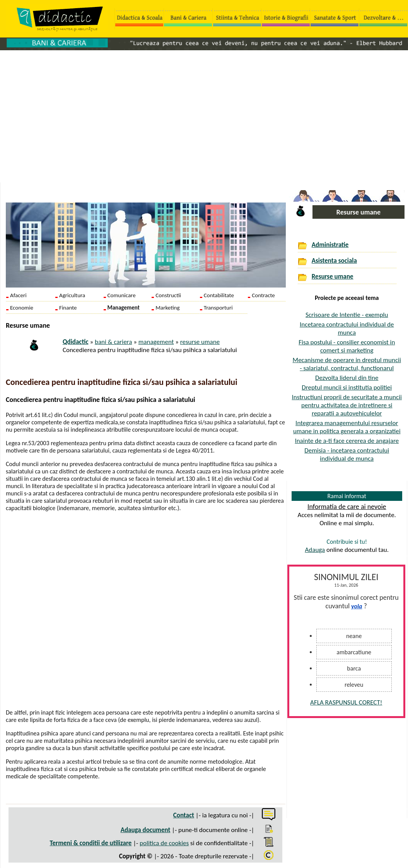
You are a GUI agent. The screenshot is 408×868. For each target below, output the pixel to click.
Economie (22, 308)
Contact (184, 815)
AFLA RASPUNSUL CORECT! (346, 702)
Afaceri (18, 295)
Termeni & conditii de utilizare (91, 843)
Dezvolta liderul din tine (347, 378)
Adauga (315, 550)
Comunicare (122, 295)
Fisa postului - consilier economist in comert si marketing (347, 346)
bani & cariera (113, 342)
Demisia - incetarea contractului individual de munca (347, 454)
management (156, 342)
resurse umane (200, 342)
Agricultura (72, 295)
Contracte (263, 295)
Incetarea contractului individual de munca (347, 328)
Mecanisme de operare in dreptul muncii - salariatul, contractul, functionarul (347, 364)
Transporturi (218, 308)
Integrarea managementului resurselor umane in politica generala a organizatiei (347, 427)
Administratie (330, 245)
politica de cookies (164, 843)
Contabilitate (219, 295)
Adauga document (146, 830)
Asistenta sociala (334, 261)
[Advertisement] (204, 112)
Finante (68, 308)
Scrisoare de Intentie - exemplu (347, 315)
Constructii (168, 295)
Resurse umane (333, 277)
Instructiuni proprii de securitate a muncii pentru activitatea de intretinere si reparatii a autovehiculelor (347, 405)
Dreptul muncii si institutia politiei (347, 387)
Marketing (167, 308)
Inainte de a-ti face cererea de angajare (347, 441)
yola (357, 606)
